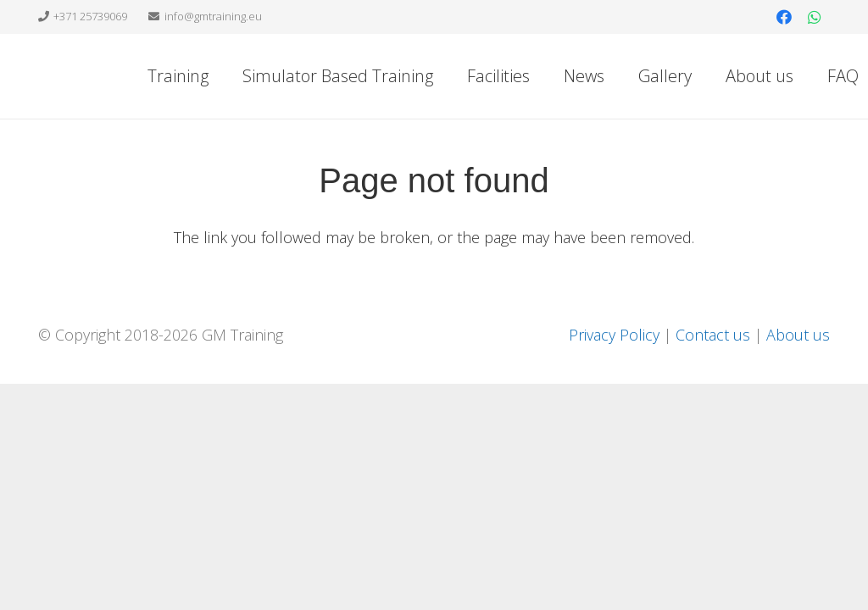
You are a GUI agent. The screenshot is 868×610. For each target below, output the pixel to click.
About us (798, 335)
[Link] (116, 76)
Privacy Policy (614, 335)
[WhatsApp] (815, 17)
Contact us (713, 335)
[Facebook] (784, 17)
